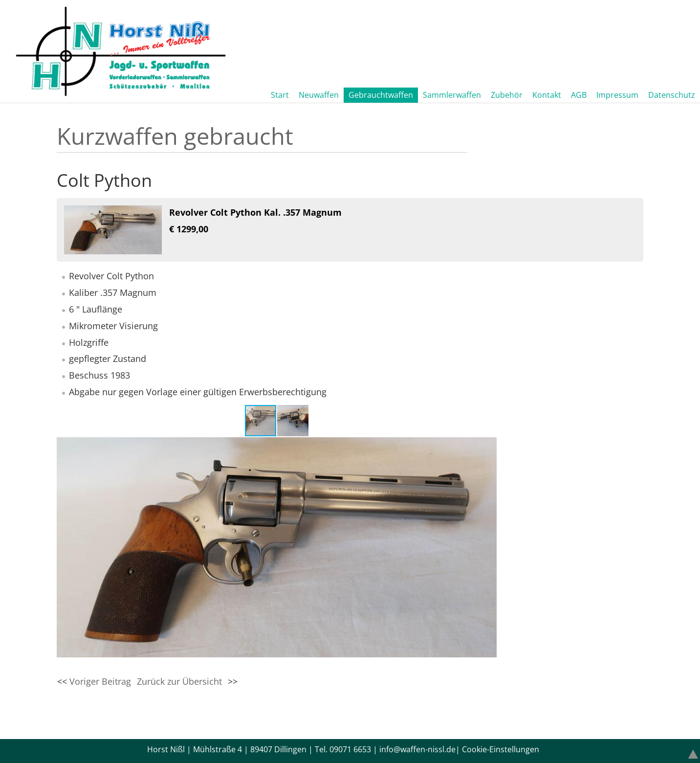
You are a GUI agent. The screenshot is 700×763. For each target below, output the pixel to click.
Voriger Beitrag (100, 681)
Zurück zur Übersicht (179, 681)
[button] (293, 421)
